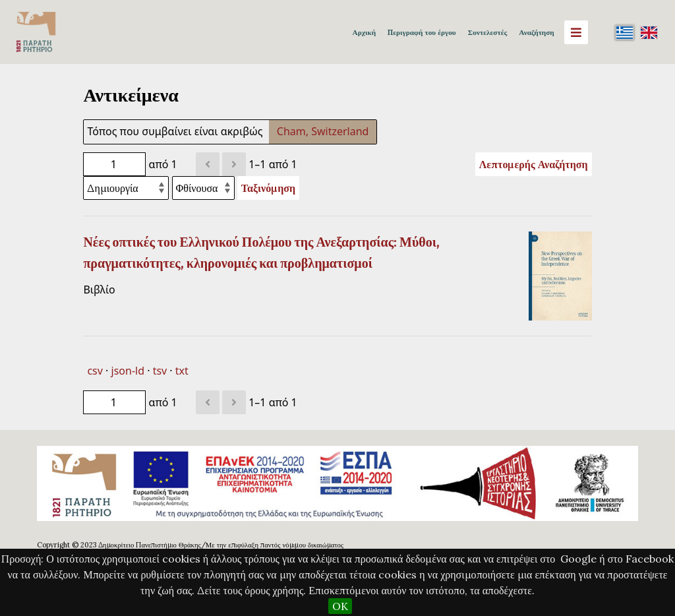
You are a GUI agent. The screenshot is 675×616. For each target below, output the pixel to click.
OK (340, 606)
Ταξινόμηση (268, 188)
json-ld (128, 371)
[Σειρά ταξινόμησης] (203, 188)
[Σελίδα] (114, 164)
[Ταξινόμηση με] (126, 188)
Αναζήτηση (536, 32)
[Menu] (576, 32)
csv (95, 371)
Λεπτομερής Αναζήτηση (534, 164)
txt (182, 371)
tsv (160, 371)
